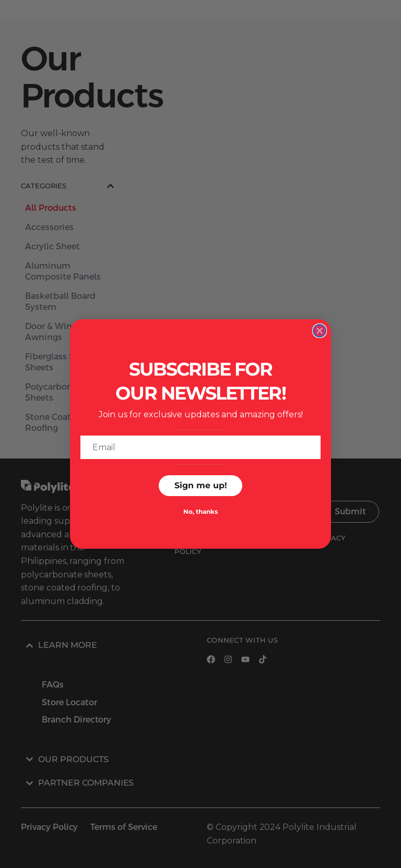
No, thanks (200, 511)
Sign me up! (201, 485)
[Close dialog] (320, 331)
